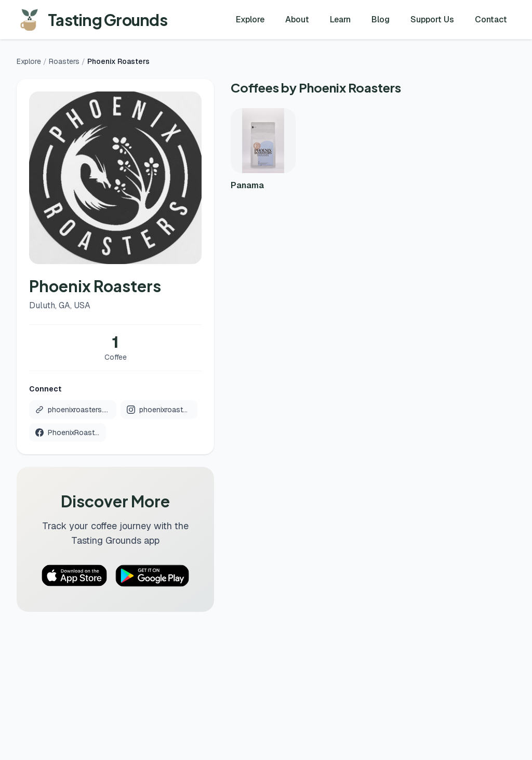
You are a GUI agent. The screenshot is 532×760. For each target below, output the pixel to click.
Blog (381, 19)
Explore (250, 19)
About (297, 19)
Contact (491, 19)
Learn (340, 19)
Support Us (432, 19)
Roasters (64, 61)
